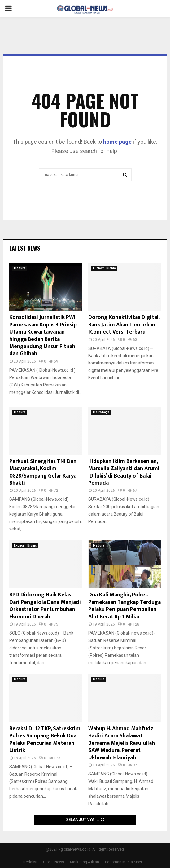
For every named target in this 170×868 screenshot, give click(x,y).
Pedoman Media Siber (124, 862)
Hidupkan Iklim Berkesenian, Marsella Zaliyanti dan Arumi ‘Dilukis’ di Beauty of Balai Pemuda (124, 472)
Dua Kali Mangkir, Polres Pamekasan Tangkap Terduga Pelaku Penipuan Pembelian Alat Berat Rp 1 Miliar (124, 606)
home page (117, 142)
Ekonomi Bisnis (104, 268)
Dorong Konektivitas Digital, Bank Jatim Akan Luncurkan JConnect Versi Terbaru (124, 325)
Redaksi (30, 862)
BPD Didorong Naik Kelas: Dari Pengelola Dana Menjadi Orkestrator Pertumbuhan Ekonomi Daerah (45, 606)
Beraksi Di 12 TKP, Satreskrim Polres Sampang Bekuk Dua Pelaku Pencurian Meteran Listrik (45, 739)
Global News (54, 862)
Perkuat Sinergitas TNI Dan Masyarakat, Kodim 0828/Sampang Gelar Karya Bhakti (43, 472)
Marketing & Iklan (85, 862)
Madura (20, 268)
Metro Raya (101, 412)
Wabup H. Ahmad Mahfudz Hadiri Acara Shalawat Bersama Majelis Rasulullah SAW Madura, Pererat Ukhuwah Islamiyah (122, 743)
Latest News (25, 248)
